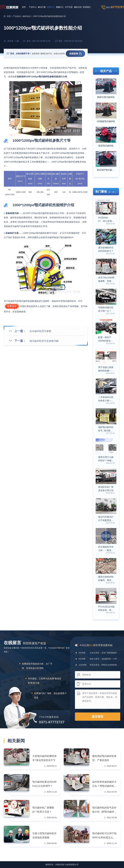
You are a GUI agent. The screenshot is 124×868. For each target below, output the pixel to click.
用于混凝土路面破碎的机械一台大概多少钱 (106, 369)
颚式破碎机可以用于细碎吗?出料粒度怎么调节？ (104, 836)
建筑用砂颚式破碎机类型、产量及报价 (104, 758)
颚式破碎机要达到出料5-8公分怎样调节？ (44, 784)
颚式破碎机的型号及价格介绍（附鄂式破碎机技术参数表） (104, 810)
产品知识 (17, 16)
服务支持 (78, 7)
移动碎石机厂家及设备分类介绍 (106, 489)
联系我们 (87, 7)
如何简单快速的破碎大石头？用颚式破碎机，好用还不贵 (104, 784)
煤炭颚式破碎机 (106, 146)
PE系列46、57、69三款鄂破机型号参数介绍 (106, 220)
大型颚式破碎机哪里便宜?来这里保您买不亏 (44, 758)
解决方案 (42, 7)
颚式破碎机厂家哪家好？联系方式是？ (43, 810)
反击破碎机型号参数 (40, 331)
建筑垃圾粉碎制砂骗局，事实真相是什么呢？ (106, 579)
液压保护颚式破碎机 (107, 170)
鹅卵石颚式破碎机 (106, 97)
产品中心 (33, 7)
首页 (24, 7)
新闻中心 (51, 7)
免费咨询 (12, 306)
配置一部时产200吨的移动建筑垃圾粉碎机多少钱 (106, 339)
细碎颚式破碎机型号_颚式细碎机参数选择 (106, 429)
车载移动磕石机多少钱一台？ (106, 309)
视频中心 (60, 7)
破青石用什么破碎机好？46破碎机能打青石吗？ (106, 459)
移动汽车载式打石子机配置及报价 (106, 519)
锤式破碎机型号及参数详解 (44, 341)
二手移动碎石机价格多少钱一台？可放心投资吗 (106, 399)
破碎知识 (27, 16)
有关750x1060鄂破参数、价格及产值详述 (106, 280)
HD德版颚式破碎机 (106, 121)
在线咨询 (75, 53)
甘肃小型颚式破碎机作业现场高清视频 (44, 835)
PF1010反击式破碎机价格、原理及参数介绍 (106, 609)
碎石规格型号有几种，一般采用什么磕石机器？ (106, 549)
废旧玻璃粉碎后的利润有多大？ (106, 249)
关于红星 (69, 7)
